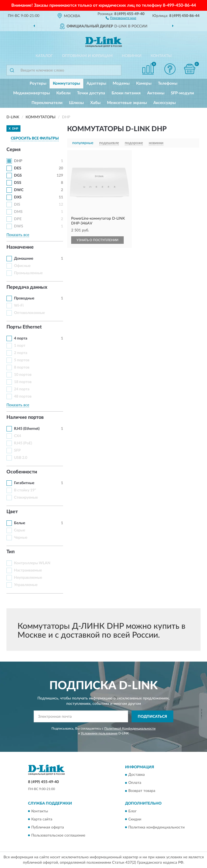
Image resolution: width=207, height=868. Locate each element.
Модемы (121, 83)
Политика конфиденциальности (156, 827)
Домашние (24, 259)
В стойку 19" (25, 490)
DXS (18, 197)
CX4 (18, 436)
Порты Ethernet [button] (24, 327)
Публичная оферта (48, 827)
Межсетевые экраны (127, 103)
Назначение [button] (20, 247)
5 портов (22, 360)
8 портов (22, 367)
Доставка (137, 775)
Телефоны (168, 83)
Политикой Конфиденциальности (130, 728)
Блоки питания (126, 93)
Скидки (135, 819)
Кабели (63, 93)
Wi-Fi (19, 306)
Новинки (132, 56)
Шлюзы (76, 103)
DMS (18, 212)
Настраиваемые (28, 570)
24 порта (22, 389)
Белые (20, 523)
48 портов (23, 397)
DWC (19, 190)
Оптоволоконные (29, 313)
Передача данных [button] (27, 287)
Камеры (144, 83)
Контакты (161, 56)
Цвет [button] (12, 512)
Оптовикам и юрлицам (87, 56)
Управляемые (26, 585)
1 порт (20, 346)
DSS (18, 183)
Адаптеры (96, 83)
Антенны (156, 93)
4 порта (21, 338)
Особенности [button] (22, 472)
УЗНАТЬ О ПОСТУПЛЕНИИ (97, 240)
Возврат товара (142, 791)
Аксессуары (165, 103)
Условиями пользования (99, 733)
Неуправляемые (28, 578)
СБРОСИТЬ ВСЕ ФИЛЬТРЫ (35, 138)
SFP (17, 451)
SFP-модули (182, 93)
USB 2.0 (21, 458)
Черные (21, 538)
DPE (18, 219)
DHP (18, 161)
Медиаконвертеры (32, 93)
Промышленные (28, 273)
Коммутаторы (66, 83)
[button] (121, 18)
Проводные (24, 298)
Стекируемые (26, 498)
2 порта (21, 353)
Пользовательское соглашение (58, 835)
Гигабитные (24, 483)
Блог (132, 811)
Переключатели (47, 103)
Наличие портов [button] (25, 417)
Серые (20, 530)
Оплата (135, 783)
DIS (17, 205)
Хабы (95, 103)
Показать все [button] (18, 235)
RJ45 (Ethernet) (27, 429)
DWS (19, 226)
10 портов (23, 375)
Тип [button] (11, 552)
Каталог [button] (44, 56)
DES (18, 168)
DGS (18, 176)
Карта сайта (42, 819)
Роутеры (38, 83)
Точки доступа (91, 93)
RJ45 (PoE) (23, 443)
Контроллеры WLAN (32, 563)
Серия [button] (13, 150)
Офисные (22, 266)
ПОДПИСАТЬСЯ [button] (152, 717)
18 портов (23, 382)
